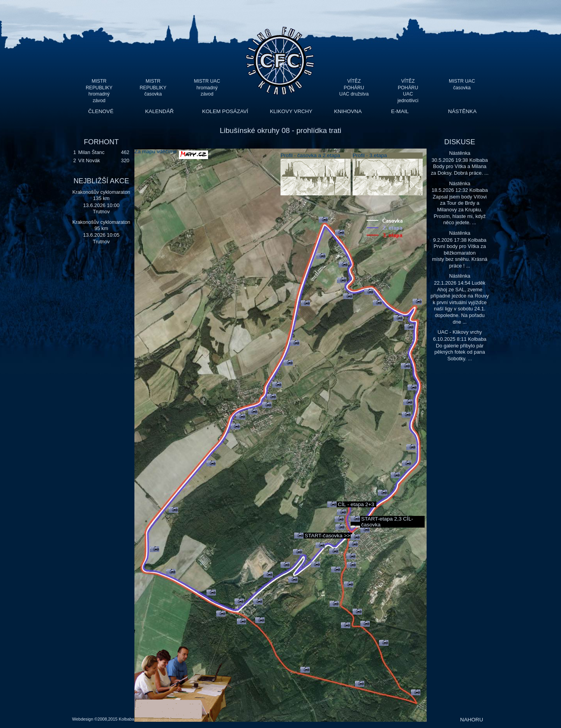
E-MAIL (400, 111)
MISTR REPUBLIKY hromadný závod (99, 88)
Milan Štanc (91, 152)
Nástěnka (460, 153)
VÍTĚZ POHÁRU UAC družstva (354, 88)
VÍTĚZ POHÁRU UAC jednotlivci (408, 88)
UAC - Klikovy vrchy (460, 332)
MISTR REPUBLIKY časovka (153, 88)
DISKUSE (460, 142)
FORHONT (101, 142)
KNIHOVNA (348, 111)
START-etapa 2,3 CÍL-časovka (387, 522)
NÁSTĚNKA (462, 111)
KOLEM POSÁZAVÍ (225, 111)
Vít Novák (89, 160)
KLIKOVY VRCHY (291, 111)
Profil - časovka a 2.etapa (310, 155)
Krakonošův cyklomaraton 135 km (101, 195)
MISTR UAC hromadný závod (207, 88)
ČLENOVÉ (101, 111)
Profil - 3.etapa (370, 155)
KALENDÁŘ (160, 111)
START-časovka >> (327, 536)
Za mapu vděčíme (156, 151)
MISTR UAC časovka (462, 84)
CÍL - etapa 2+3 (356, 504)
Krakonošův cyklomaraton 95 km (101, 225)
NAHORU (472, 720)
